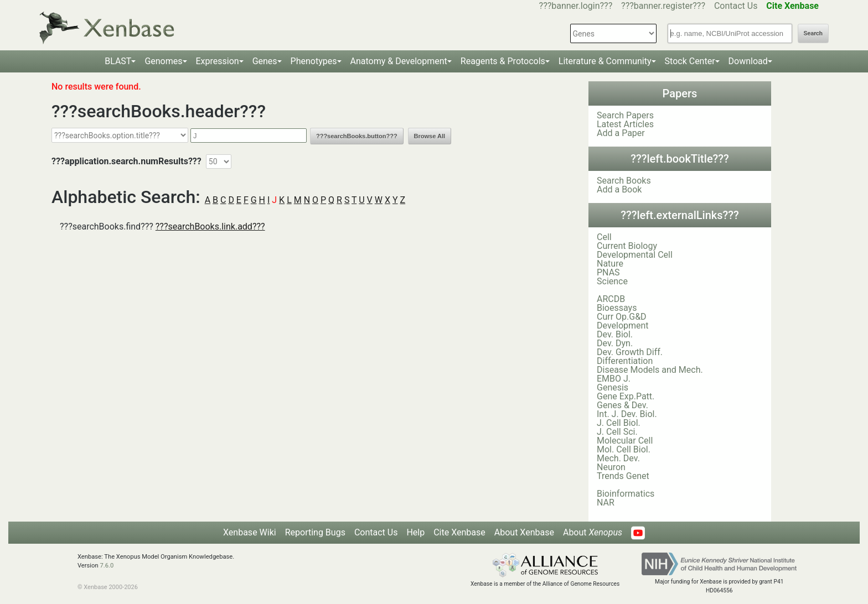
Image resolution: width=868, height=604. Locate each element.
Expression (218, 61)
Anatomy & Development (399, 61)
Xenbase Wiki (250, 532)
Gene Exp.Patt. (626, 396)
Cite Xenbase (459, 532)
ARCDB (611, 299)
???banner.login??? (576, 6)
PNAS (608, 272)
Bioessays (617, 308)
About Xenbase (524, 532)
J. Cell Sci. (617, 432)
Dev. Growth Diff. (630, 352)
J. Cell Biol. (619, 423)
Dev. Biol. (615, 334)
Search (813, 33)
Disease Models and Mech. (650, 370)
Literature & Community (605, 61)
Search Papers (625, 115)
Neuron (611, 467)
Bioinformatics (626, 494)
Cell (604, 237)
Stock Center (690, 61)
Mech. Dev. (618, 458)
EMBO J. (614, 379)
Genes (265, 61)
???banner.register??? (663, 6)
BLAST (118, 61)
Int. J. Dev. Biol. (627, 414)
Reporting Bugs (315, 532)
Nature (610, 264)
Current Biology (627, 246)
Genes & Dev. (622, 405)
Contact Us (736, 6)
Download (748, 61)
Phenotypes (314, 61)
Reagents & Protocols (503, 61)
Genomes (163, 61)
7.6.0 (107, 566)
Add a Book (619, 189)
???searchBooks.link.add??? (210, 226)
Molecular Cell (625, 441)
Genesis (613, 387)
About (593, 532)
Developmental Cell (635, 255)
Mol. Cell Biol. (624, 449)
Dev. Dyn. (615, 343)
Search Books (624, 181)
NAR (606, 503)
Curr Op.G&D (622, 317)
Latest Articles (625, 124)
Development (623, 326)
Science (612, 281)
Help (415, 532)
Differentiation (625, 361)
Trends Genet (623, 476)
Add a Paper (621, 133)
